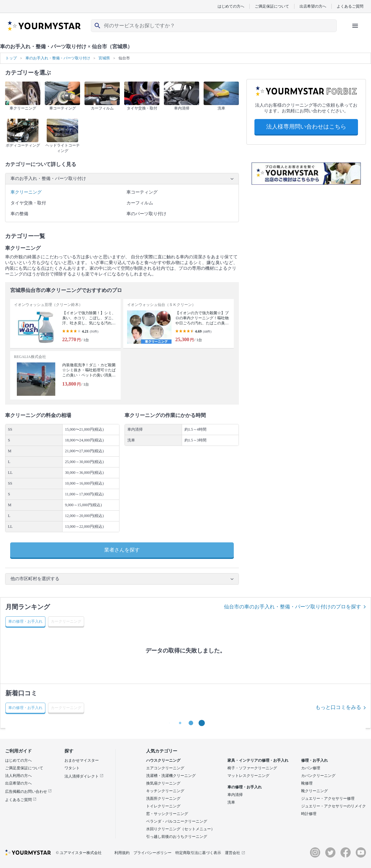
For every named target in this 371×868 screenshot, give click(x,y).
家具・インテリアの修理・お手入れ (258, 760)
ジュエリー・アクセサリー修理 (328, 798)
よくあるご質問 (350, 6)
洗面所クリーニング (163, 798)
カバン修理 (311, 768)
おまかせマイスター (82, 760)
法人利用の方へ (18, 776)
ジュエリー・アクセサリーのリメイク (334, 806)
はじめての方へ (231, 6)
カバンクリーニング (318, 776)
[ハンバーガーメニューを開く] (355, 26)
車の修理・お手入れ (245, 787)
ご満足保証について (272, 6)
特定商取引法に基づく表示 (198, 853)
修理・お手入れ (314, 760)
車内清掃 (235, 795)
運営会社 (235, 853)
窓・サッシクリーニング (167, 814)
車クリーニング (26, 192)
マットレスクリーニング (248, 776)
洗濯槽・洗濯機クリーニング (171, 776)
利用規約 (122, 853)
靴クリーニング (314, 791)
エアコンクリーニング (165, 768)
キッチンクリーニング (165, 791)
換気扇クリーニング (163, 783)
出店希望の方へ (313, 6)
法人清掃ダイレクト (84, 776)
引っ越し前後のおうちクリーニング (177, 837)
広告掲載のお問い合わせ (28, 792)
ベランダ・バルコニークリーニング (177, 821)
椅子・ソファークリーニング (252, 768)
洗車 (231, 802)
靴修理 (307, 783)
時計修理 (309, 814)
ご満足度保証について (24, 768)
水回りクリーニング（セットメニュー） (180, 829)
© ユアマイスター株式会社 (79, 853)
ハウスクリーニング (163, 760)
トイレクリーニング (163, 806)
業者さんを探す (122, 550)
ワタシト (72, 768)
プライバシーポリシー (152, 853)
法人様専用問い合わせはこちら (306, 127)
